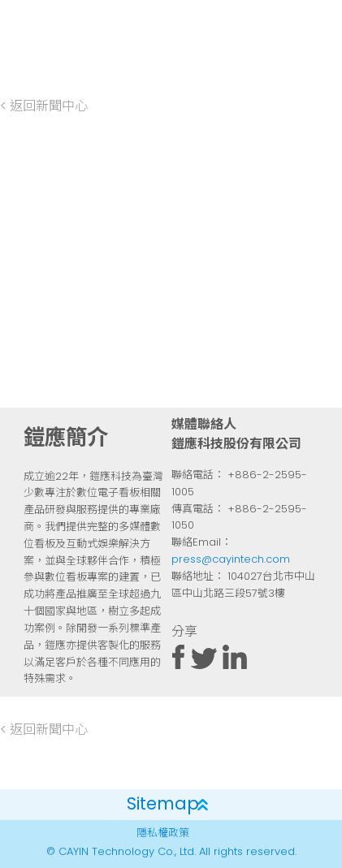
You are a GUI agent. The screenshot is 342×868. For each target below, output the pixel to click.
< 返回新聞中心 (44, 107)
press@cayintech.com (231, 560)
